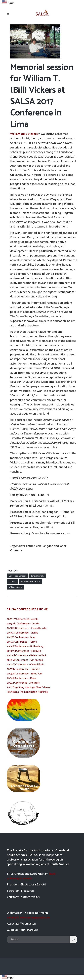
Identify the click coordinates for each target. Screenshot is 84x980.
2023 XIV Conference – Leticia (23, 624)
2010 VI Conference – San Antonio (25, 660)
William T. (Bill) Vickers (35, 85)
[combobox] (8, 3)
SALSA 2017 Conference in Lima (36, 113)
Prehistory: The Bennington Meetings (27, 692)
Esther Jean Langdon (18, 576)
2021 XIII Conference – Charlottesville (27, 628)
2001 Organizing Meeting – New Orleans (28, 687)
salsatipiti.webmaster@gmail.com (28, 917)
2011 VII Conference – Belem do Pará (26, 655)
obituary (12, 582)
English (8, 3)
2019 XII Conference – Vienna (23, 633)
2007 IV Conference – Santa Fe (24, 669)
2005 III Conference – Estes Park (25, 674)
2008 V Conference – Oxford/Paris (25, 665)
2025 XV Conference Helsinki (22, 619)
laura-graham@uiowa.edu (32, 876)
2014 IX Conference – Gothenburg (25, 646)
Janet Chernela (37, 576)
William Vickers (15, 587)
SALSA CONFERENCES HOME (27, 609)
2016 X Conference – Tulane (22, 642)
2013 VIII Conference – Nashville (24, 651)
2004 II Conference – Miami (22, 678)
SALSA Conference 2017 (30, 582)
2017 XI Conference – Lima (21, 637)
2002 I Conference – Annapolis (23, 683)
